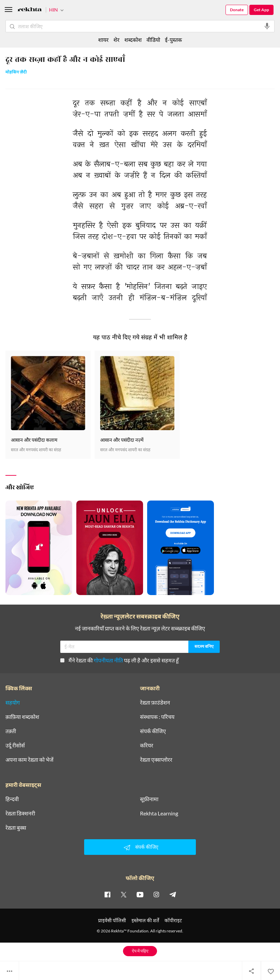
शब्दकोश (133, 40)
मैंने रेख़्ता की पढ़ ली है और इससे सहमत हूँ (120, 660)
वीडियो (153, 40)
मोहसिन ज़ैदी (16, 73)
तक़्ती (11, 731)
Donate (237, 10)
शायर (103, 40)
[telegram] (173, 894)
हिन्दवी (12, 799)
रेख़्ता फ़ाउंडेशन (155, 703)
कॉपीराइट (173, 920)
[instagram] (156, 894)
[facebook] (107, 894)
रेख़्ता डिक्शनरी (20, 813)
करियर (147, 745)
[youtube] (140, 894)
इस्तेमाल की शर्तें (145, 920)
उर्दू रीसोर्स (15, 745)
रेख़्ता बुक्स (16, 828)
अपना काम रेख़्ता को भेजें (29, 760)
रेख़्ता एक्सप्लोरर (156, 760)
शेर (116, 40)
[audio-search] (267, 26)
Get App (261, 10)
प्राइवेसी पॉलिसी (112, 920)
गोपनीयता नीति (108, 660)
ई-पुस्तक (173, 40)
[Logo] (30, 10)
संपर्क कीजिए (153, 731)
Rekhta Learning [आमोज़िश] (159, 813)
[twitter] (124, 894)
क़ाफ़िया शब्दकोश (22, 717)
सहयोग (13, 703)
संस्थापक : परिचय (157, 717)
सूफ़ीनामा (149, 799)
